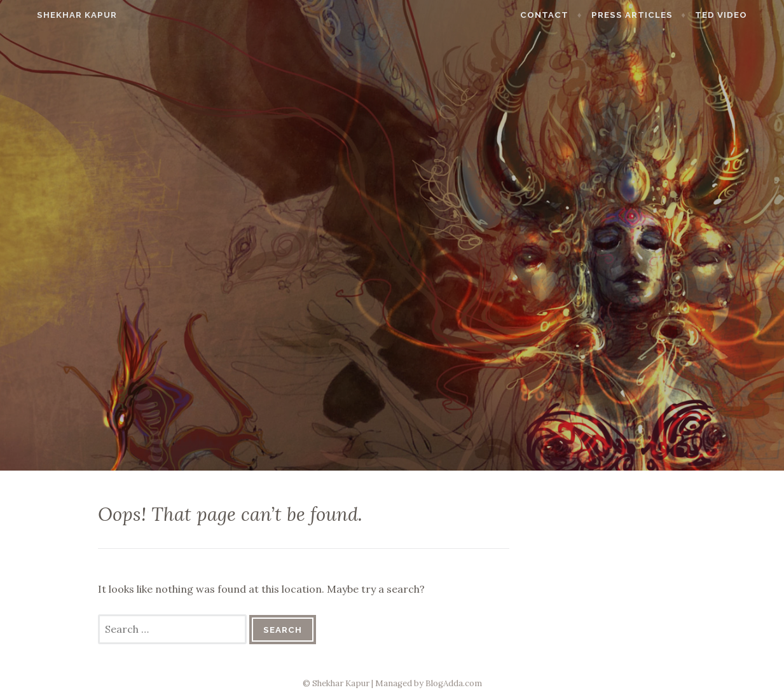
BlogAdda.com (454, 683)
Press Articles (652, 15)
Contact (565, 15)
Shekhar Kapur (57, 15)
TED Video (741, 15)
